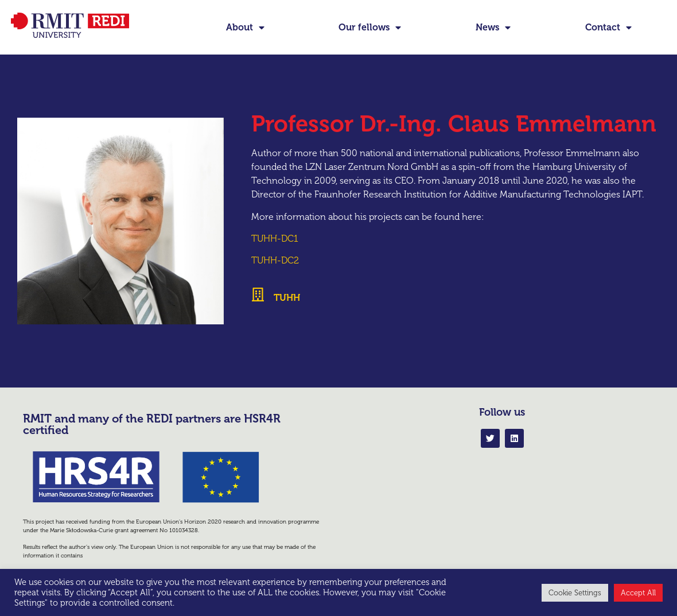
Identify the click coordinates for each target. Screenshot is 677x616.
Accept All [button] (638, 593)
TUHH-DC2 (275, 260)
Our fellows (370, 28)
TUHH (287, 298)
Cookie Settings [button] (575, 593)
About (245, 28)
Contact (608, 28)
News (493, 28)
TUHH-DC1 (275, 239)
